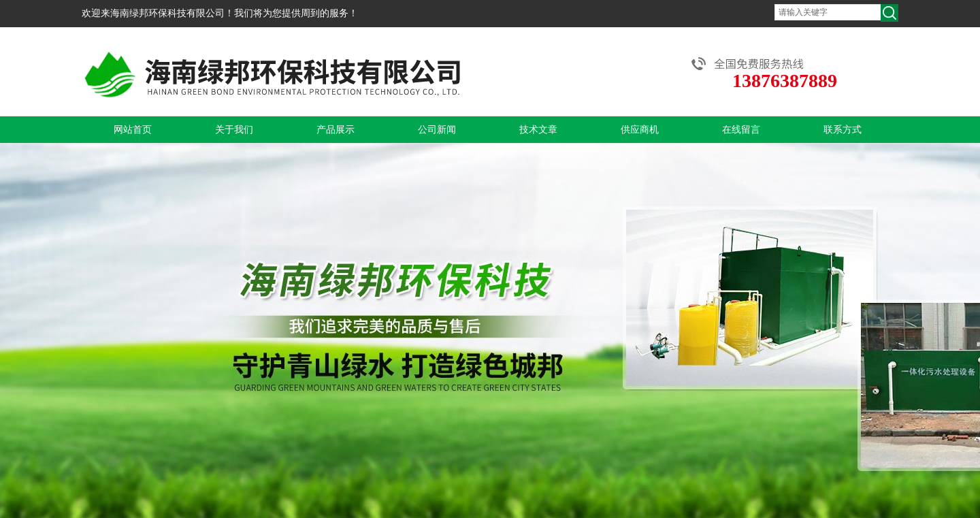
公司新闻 (437, 130)
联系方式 (843, 130)
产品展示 (336, 130)
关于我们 (234, 130)
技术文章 (538, 130)
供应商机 (640, 130)
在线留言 (741, 130)
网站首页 (133, 130)
